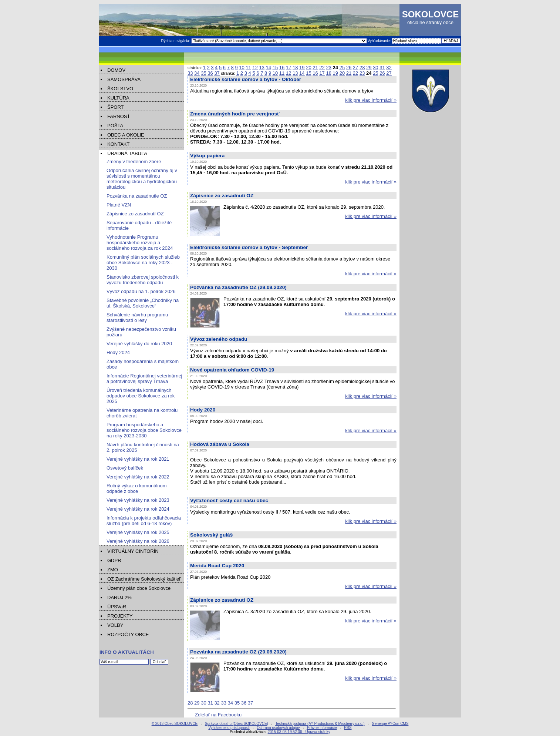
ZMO (113, 570)
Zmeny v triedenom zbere (134, 162)
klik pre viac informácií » (371, 100)
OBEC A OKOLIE (126, 135)
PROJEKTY (120, 616)
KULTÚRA (118, 98)
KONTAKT (118, 144)
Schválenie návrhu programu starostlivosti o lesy (137, 317)
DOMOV (116, 70)
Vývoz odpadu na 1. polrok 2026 (141, 291)
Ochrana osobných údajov (278, 728)
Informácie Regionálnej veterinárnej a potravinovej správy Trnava (144, 379)
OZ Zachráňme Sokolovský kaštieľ (144, 579)
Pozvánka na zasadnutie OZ (137, 196)
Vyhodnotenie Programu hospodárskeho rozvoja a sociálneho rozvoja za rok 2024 (140, 243)
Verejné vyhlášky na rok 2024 (138, 509)
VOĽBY (115, 625)
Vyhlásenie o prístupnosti (229, 728)
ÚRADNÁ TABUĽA (127, 153)
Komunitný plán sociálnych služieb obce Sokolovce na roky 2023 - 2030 (143, 263)
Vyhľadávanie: (380, 41)
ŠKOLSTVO (120, 89)
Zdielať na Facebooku (218, 715)
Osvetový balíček (125, 468)
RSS (348, 728)
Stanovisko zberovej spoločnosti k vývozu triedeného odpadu (143, 280)
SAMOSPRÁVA (124, 79)
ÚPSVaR (117, 607)
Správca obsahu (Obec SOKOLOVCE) (237, 724)
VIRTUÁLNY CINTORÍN (133, 551)
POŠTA (115, 126)
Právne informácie (322, 728)
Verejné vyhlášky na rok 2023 (138, 500)
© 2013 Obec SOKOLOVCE (175, 724)
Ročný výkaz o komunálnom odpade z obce (137, 488)
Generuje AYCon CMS (390, 724)
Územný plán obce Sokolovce (139, 588)
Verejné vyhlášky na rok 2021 (138, 459)
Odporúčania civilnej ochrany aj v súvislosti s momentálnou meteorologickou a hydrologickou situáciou (142, 179)
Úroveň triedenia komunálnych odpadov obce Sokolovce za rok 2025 (141, 396)
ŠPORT (116, 107)
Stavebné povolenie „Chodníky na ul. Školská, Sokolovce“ (143, 303)
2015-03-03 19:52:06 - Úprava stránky (299, 732)
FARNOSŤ (119, 116)
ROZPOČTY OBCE (128, 634)
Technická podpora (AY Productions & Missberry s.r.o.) (320, 724)
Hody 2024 (118, 352)
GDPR (114, 560)
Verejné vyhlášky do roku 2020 (139, 344)
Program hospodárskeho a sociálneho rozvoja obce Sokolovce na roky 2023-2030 (144, 430)
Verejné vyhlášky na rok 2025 (138, 532)
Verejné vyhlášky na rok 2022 (138, 477)
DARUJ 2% (119, 597)
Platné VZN (119, 205)
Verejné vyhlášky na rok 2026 (138, 541)
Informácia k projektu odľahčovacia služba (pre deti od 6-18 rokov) (144, 521)
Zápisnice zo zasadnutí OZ (135, 214)
